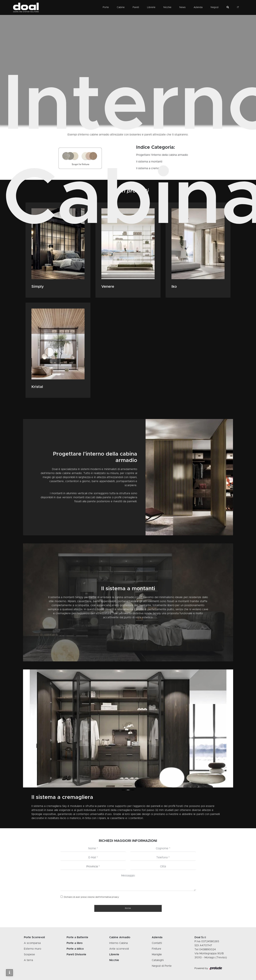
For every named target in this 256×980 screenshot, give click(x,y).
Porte (106, 7)
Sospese (29, 954)
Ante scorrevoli (119, 949)
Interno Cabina (140, 250)
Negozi (215, 7)
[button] (123, 790)
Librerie (151, 7)
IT (238, 7)
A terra (28, 960)
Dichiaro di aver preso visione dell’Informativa (91, 897)
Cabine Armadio (124, 250)
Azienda (198, 7)
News (182, 7)
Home (112, 250)
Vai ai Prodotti (128, 260)
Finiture (156, 949)
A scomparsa (32, 943)
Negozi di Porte (162, 966)
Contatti (157, 943)
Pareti (136, 7)
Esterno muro (33, 949)
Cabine (121, 7)
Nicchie (167, 7)
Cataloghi (158, 960)
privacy (115, 897)
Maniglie (157, 954)
